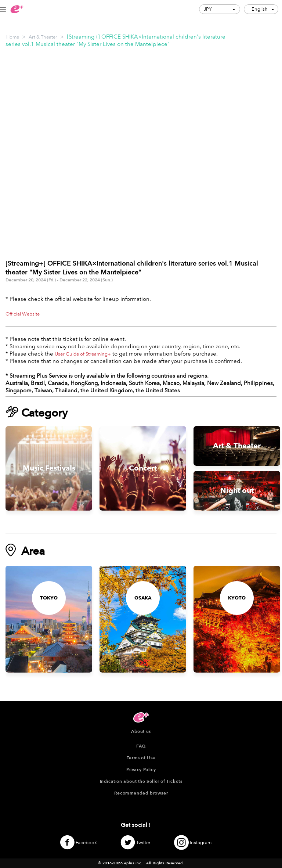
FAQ (141, 746)
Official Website (23, 314)
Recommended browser (141, 793)
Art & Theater (43, 37)
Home (13, 37)
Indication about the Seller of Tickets (141, 781)
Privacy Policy (141, 770)
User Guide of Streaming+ (83, 354)
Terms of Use (141, 758)
